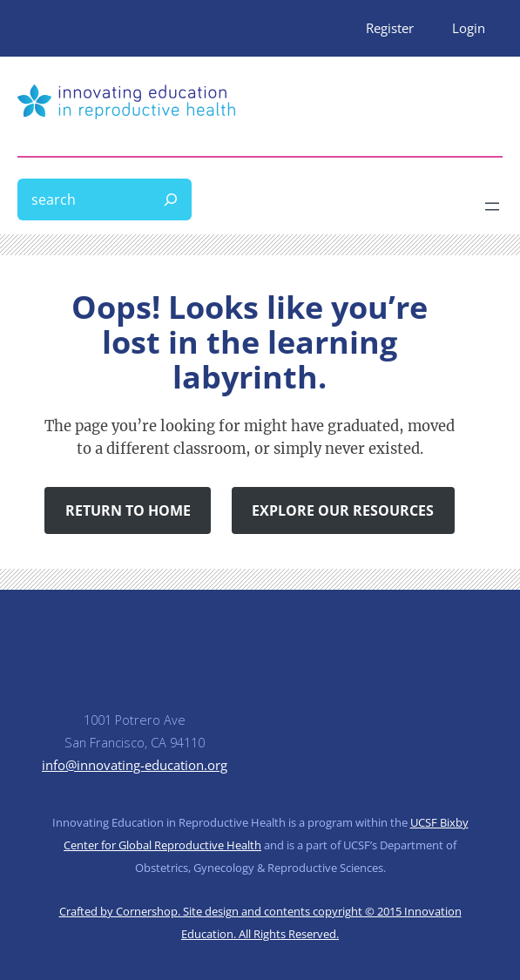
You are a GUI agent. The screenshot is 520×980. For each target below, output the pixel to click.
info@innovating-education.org (135, 765)
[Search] (171, 199)
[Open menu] (492, 206)
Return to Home (128, 510)
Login (469, 28)
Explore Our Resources (343, 510)
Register (390, 28)
